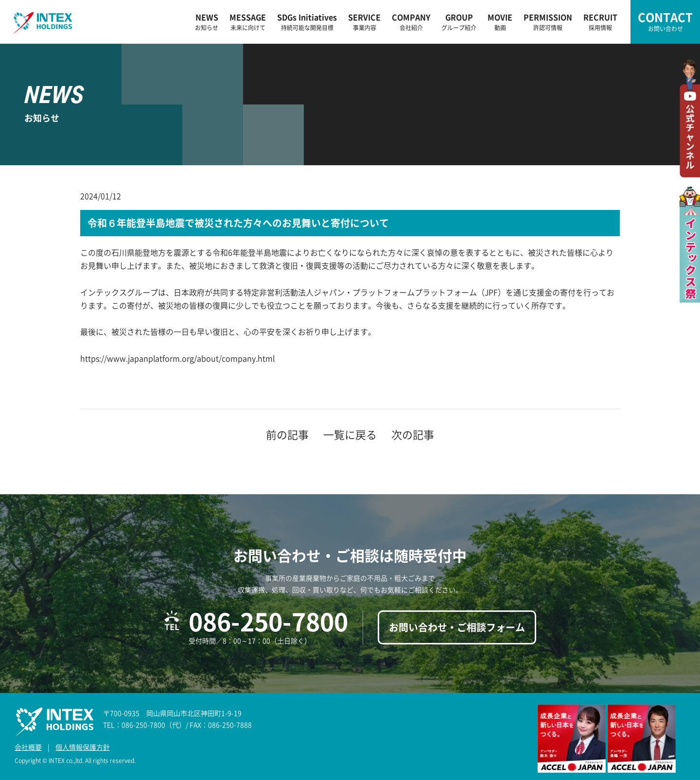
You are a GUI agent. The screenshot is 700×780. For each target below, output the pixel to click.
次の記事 (413, 434)
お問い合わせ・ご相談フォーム (457, 627)
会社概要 (28, 747)
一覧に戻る (350, 434)
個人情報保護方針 (83, 747)
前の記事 (287, 434)
